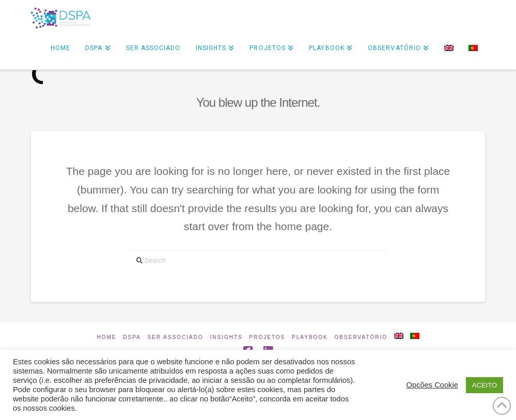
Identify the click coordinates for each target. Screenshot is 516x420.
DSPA (132, 337)
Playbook (310, 337)
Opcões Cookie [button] (432, 385)
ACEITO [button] (484, 385)
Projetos (268, 337)
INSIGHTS (226, 337)
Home (106, 337)
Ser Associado (176, 337)
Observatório (361, 337)
